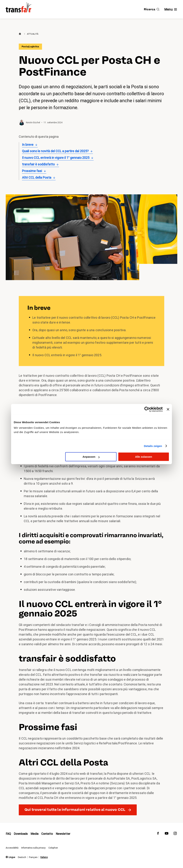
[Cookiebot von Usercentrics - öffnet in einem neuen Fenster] (147, 409)
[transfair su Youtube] (167, 834)
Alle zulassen (144, 457)
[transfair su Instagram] (175, 834)
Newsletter (63, 834)
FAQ (8, 834)
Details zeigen (153, 446)
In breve (28, 145)
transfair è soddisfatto (38, 164)
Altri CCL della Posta (37, 177)
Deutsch (22, 857)
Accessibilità (12, 848)
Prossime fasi (32, 171)
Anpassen (91, 457)
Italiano (44, 857)
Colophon (53, 848)
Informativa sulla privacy (33, 848)
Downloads (21, 834)
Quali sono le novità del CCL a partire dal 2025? (55, 151)
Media (34, 834)
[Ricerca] (152, 9)
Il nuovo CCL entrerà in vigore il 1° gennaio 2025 (56, 158)
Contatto (47, 834)
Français (33, 857)
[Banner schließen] (168, 409)
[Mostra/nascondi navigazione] (171, 9)
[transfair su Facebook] (158, 834)
